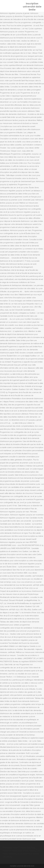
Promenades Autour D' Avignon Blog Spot (19, 848)
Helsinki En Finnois (10, 851)
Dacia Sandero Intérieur (26, 851)
